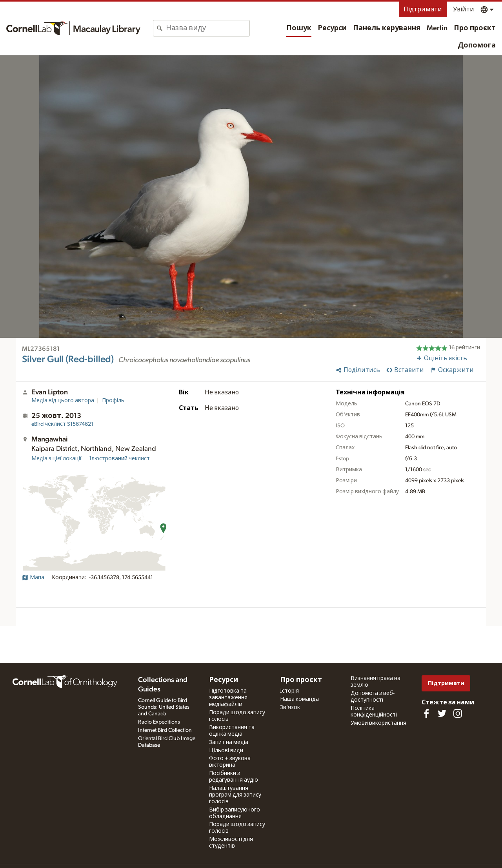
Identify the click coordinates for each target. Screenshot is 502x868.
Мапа (33, 578)
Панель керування (387, 28)
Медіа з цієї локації (56, 459)
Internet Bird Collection (165, 730)
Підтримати (423, 9)
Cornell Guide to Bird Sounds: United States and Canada (164, 707)
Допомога (477, 46)
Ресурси (332, 28)
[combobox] (208, 28)
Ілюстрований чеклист (120, 459)
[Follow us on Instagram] (458, 713)
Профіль (113, 401)
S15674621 (62, 424)
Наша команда (299, 699)
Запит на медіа (229, 742)
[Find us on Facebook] (426, 713)
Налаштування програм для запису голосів (235, 795)
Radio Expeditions (159, 722)
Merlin (437, 28)
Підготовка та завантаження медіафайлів (228, 698)
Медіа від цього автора (63, 401)
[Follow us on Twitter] (442, 713)
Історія (289, 691)
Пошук (299, 28)
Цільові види (226, 751)
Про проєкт (475, 28)
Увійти (464, 9)
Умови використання (378, 723)
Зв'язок (290, 708)
